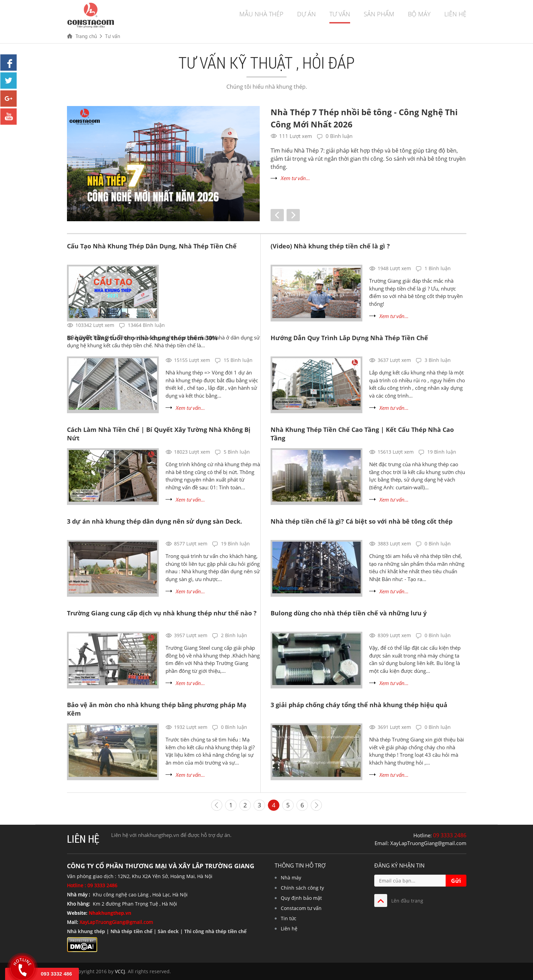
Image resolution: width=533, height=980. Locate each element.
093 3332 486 (56, 974)
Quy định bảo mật (301, 898)
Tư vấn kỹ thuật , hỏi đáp (266, 62)
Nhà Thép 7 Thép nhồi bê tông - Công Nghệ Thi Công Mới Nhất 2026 (364, 118)
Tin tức (289, 918)
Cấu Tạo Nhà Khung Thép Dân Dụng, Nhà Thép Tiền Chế (152, 246)
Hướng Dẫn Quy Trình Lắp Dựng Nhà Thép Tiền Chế (349, 338)
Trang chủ (86, 36)
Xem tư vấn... (295, 178)
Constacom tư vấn (301, 908)
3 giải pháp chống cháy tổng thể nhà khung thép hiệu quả (359, 705)
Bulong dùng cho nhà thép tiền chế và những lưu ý (349, 613)
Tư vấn (340, 14)
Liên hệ (455, 14)
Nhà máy (291, 878)
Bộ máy (419, 14)
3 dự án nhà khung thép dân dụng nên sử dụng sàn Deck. (154, 521)
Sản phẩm (379, 14)
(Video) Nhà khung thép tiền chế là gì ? (330, 246)
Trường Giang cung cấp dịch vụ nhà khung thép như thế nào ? (162, 613)
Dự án (306, 14)
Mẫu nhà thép (261, 14)
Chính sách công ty (302, 888)
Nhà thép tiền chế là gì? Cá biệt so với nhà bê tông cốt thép (362, 521)
